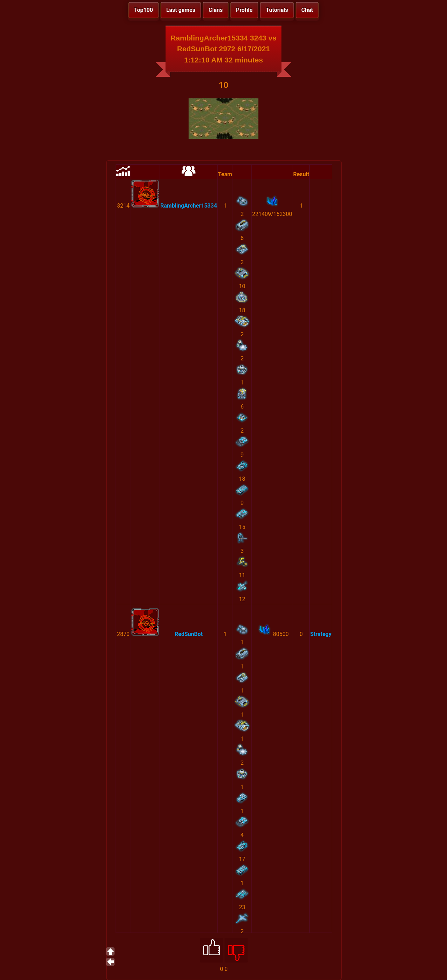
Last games (181, 10)
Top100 (144, 10)
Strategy (321, 634)
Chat (307, 10)
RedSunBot (189, 634)
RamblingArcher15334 (189, 206)
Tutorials (277, 10)
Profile (244, 10)
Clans (215, 10)
